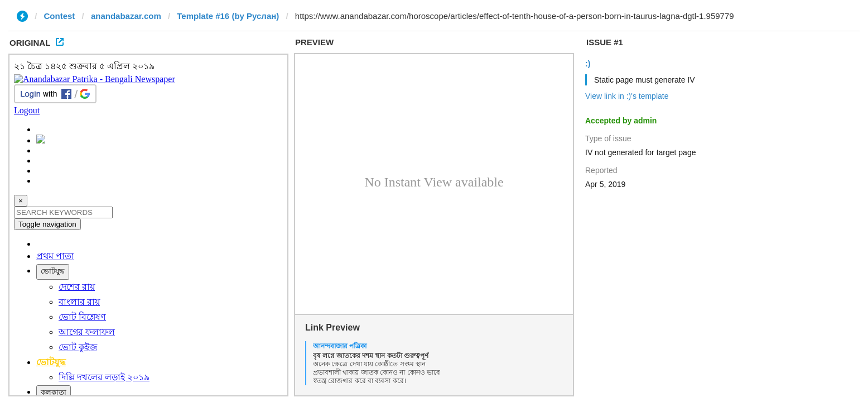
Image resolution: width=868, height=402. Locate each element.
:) (588, 64)
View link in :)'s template (627, 96)
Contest (60, 16)
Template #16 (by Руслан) (228, 16)
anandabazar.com (126, 16)
